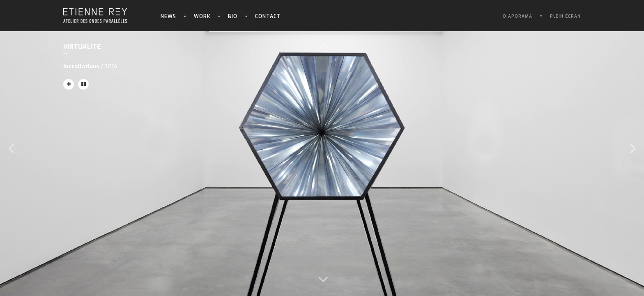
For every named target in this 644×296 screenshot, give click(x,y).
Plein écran (565, 16)
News (168, 16)
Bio (233, 16)
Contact (268, 16)
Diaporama (518, 16)
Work (202, 16)
